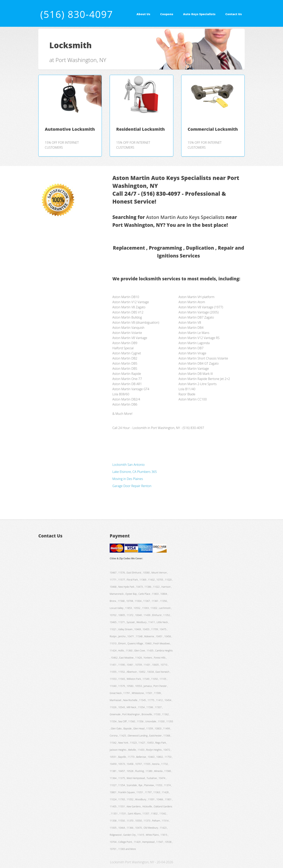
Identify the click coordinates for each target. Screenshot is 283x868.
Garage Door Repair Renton (132, 486)
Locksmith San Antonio (129, 465)
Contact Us (234, 14)
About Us (143, 14)
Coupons (167, 14)
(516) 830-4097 (77, 14)
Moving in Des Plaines (128, 479)
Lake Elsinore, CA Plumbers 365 (135, 472)
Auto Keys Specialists (199, 14)
